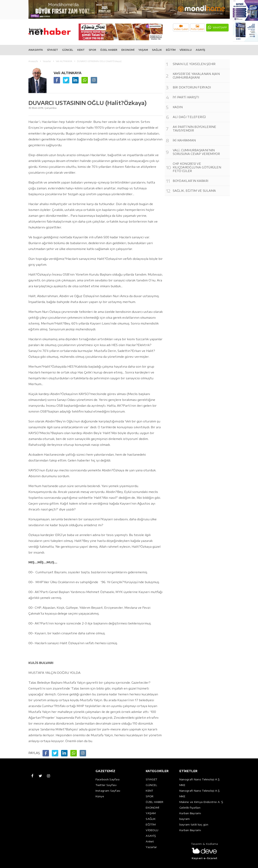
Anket (150, 841)
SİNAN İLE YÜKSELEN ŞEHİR (194, 64)
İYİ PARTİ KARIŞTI (186, 97)
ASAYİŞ (200, 50)
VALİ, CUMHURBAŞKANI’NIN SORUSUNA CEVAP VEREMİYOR (196, 152)
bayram (185, 819)
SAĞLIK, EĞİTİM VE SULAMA (194, 191)
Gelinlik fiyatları (190, 808)
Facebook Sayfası (108, 779)
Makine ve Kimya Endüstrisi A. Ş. (202, 802)
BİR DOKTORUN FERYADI (192, 87)
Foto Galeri (198, 27)
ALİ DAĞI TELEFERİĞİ (189, 117)
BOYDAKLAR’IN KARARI (191, 181)
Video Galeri (181, 27)
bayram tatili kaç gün (194, 824)
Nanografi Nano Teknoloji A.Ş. (200, 779)
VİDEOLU (186, 50)
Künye (100, 796)
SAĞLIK (157, 50)
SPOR (92, 50)
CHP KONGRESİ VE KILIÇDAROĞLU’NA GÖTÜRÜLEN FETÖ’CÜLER (197, 167)
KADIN (178, 107)
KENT (81, 50)
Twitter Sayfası (106, 785)
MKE (182, 785)
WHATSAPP (220, 27)
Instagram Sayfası (108, 791)
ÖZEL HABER (109, 50)
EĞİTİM (171, 50)
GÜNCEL (68, 50)
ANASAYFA (36, 50)
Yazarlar (151, 847)
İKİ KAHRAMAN (184, 140)
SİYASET (53, 50)
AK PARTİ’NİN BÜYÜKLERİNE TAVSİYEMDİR (195, 129)
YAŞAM (143, 50)
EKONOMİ (128, 50)
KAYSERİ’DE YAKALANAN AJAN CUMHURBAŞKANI (196, 76)
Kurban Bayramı (190, 813)
